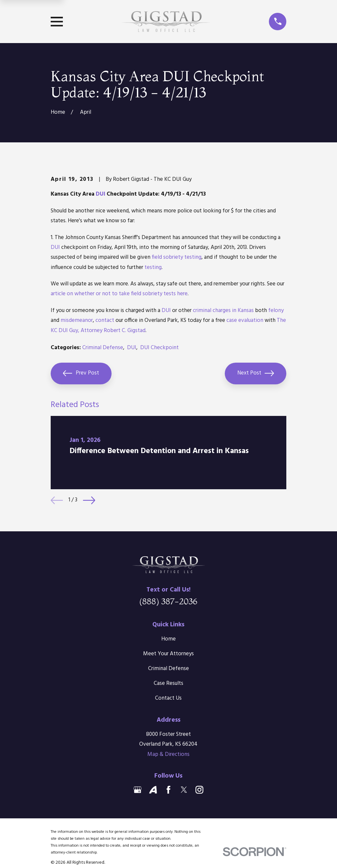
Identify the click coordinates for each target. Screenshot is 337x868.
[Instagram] (199, 790)
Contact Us (168, 698)
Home (168, 639)
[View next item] (89, 500)
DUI (101, 194)
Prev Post (81, 373)
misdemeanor (77, 320)
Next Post (256, 373)
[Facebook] (168, 790)
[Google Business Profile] (138, 790)
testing (153, 267)
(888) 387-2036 (168, 601)
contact (105, 320)
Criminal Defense (103, 348)
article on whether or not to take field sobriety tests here (119, 294)
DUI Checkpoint (159, 348)
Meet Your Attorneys (168, 654)
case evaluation (245, 320)
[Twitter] (184, 790)
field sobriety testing (177, 257)
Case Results (168, 683)
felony (276, 311)
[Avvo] (153, 790)
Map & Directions (168, 754)
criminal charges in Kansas (223, 311)
